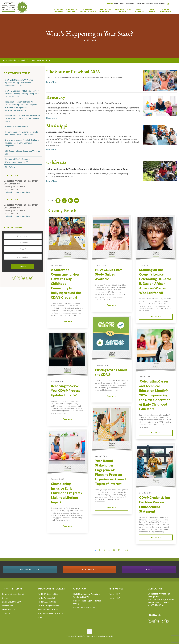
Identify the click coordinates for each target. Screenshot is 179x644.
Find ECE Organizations (48, 606)
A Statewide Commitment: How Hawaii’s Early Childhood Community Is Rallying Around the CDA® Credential (66, 284)
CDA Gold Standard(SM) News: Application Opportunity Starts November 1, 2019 (19, 83)
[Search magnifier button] (169, 4)
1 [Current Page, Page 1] (95, 550)
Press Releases (9, 609)
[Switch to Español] (110, 3)
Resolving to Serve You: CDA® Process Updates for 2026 (66, 391)
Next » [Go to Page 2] (126, 550)
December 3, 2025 (58, 479)
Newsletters (15, 60)
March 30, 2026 (57, 265)
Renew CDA (114, 594)
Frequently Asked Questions (50, 613)
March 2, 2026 (144, 265)
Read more (68, 321)
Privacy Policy (70, 636)
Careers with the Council (13, 594)
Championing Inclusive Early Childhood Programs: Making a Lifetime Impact (67, 493)
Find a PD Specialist (46, 598)
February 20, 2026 (102, 365)
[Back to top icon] (89, 632)
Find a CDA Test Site (47, 602)
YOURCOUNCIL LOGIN (30, 570)
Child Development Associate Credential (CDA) (86, 595)
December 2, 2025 (146, 493)
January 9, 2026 (101, 456)
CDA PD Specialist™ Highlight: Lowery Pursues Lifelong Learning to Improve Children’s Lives (22, 94)
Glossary (6, 613)
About (122, 4)
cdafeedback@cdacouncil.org (17, 192)
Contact (162, 4)
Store (116, 4)
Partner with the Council (84, 607)
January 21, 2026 (57, 381)
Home (4, 60)
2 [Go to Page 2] (100, 550)
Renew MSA (114, 598)
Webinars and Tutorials (48, 609)
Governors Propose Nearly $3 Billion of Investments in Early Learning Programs (22, 143)
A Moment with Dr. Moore (17, 127)
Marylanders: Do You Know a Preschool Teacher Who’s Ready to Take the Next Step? (23, 118)
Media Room (130, 4)
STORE (149, 570)
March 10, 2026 (101, 265)
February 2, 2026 (145, 377)
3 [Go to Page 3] (104, 550)
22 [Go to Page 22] (114, 550)
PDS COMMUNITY (89, 570)
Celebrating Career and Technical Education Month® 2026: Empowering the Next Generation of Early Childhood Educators (155, 395)
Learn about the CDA (12, 602)
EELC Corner (11, 167)
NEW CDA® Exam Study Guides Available (109, 274)
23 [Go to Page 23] (119, 550)
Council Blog (140, 4)
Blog (40, 617)
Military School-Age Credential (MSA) (87, 602)
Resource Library (152, 4)
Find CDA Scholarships (48, 594)
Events (5, 598)
